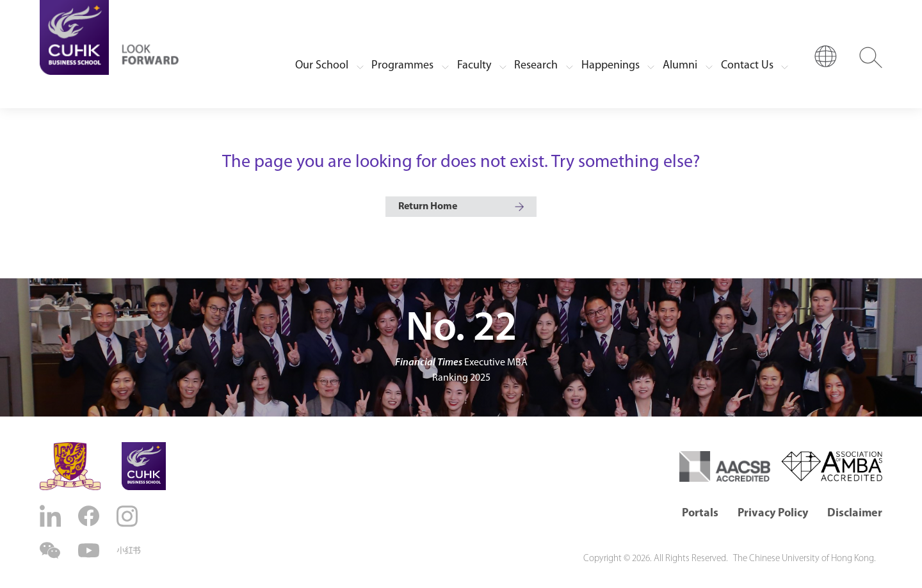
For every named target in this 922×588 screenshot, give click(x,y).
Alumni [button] (680, 66)
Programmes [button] (402, 66)
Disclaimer (855, 513)
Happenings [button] (611, 66)
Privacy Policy (773, 513)
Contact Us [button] (747, 66)
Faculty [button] (474, 66)
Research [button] (536, 66)
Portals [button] (700, 513)
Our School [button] (322, 66)
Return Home (428, 207)
